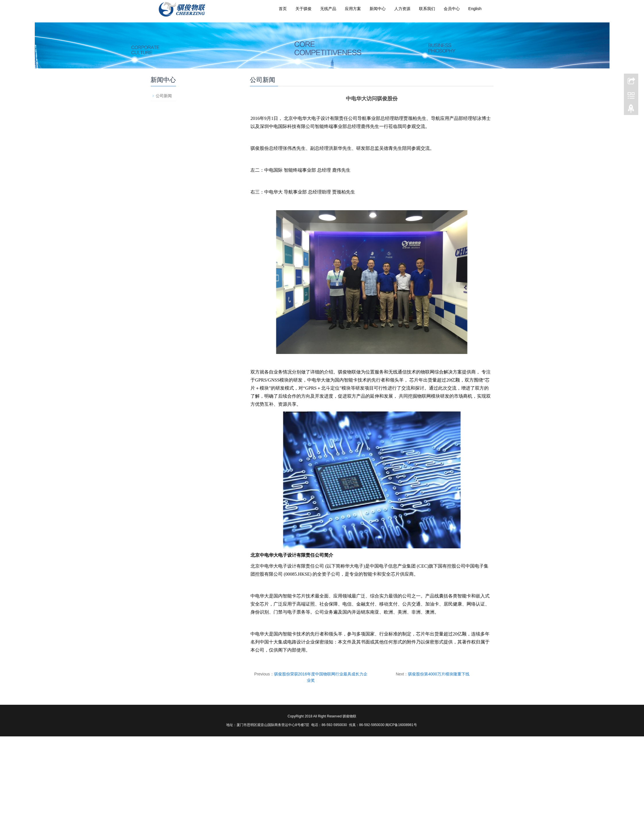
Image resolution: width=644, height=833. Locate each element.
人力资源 (402, 9)
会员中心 (452, 9)
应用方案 (353, 9)
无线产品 (328, 9)
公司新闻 (216, 96)
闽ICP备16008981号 (402, 725)
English (475, 9)
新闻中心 (378, 9)
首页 (283, 9)
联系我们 (427, 9)
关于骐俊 (303, 9)
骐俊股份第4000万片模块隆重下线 (387, 674)
